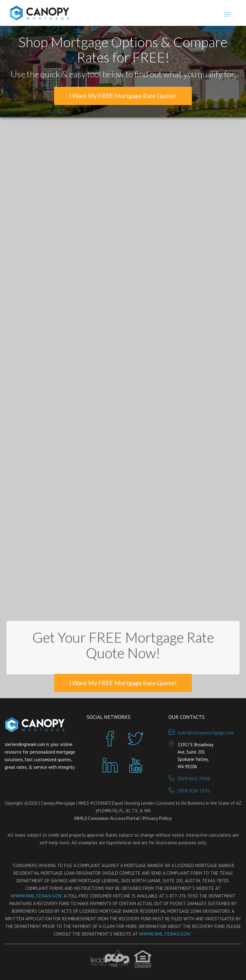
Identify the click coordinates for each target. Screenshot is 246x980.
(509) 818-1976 (194, 791)
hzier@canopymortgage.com (206, 733)
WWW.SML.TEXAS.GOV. (37, 896)
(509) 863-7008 (194, 779)
